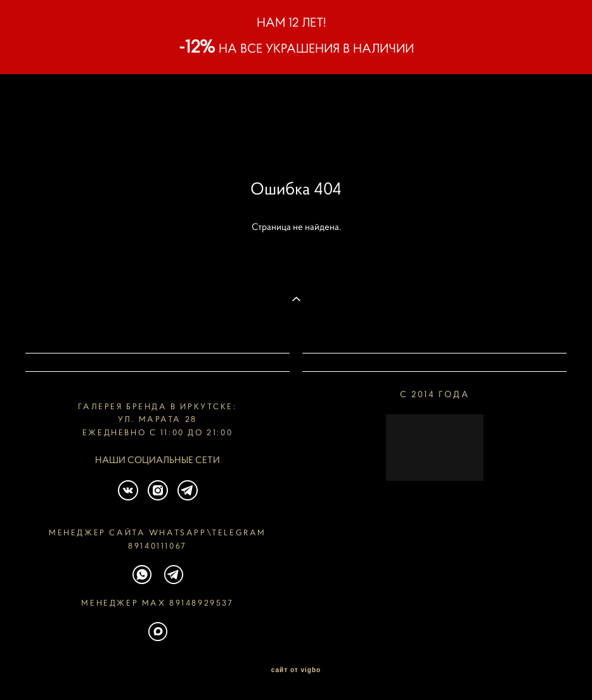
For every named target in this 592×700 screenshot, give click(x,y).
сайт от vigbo (296, 670)
